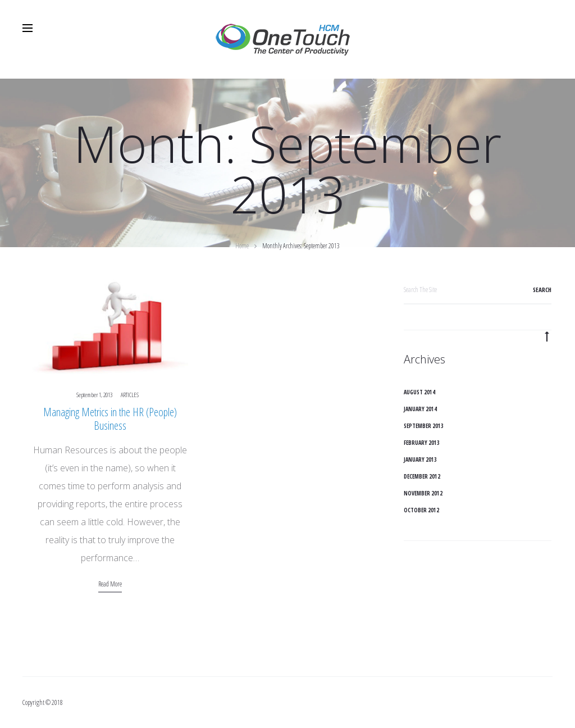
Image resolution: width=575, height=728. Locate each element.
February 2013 (422, 443)
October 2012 (421, 510)
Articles (130, 395)
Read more (110, 584)
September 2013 (424, 426)
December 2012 (422, 476)
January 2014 (420, 409)
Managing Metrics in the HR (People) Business (110, 419)
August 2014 (419, 392)
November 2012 (423, 493)
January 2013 (420, 459)
